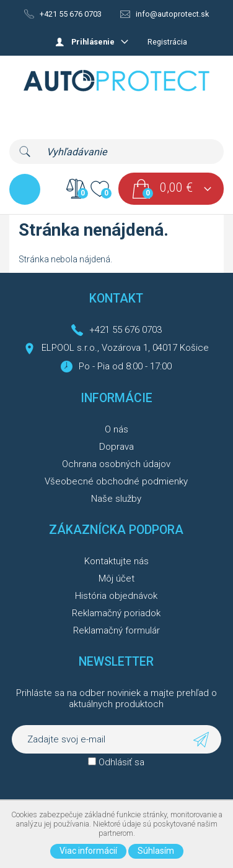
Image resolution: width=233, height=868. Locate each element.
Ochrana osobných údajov (116, 464)
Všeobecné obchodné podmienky (116, 481)
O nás (116, 429)
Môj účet (116, 578)
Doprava (116, 447)
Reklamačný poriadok (116, 613)
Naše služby (116, 499)
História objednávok (116, 596)
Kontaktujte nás (116, 561)
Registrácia (167, 42)
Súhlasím (156, 851)
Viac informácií (88, 851)
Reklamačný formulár (116, 630)
